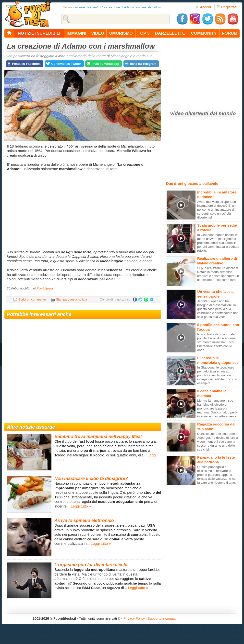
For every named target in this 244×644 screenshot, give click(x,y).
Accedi (203, 7)
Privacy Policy (134, 618)
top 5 (144, 33)
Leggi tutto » (81, 506)
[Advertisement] (83, 211)
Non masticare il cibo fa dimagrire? (91, 479)
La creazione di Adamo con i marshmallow (131, 7)
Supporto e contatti (162, 618)
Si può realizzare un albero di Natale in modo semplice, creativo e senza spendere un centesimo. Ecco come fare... (218, 274)
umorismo (121, 33)
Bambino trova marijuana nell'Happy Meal (98, 437)
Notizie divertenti (87, 7)
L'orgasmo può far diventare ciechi (91, 565)
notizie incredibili (39, 33)
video (98, 33)
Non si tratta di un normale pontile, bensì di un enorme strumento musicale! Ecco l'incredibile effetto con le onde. (216, 342)
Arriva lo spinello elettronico (84, 521)
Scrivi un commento (32, 299)
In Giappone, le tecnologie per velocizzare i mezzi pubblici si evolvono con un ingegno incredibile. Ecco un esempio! (217, 375)
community (204, 33)
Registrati (227, 7)
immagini (76, 33)
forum (230, 33)
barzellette (170, 33)
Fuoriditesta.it (46, 288)
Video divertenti (189, 113)
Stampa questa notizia (71, 299)
